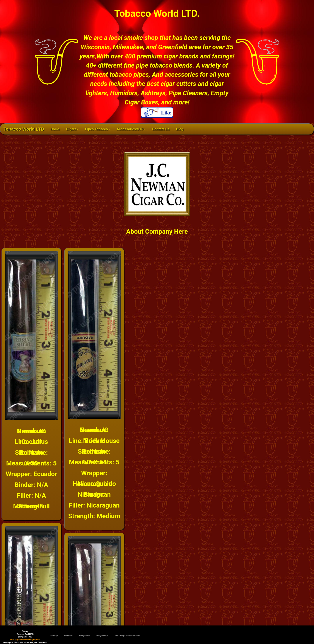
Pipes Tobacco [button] (98, 129)
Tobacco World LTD (24, 129)
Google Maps (102, 635)
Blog (180, 129)
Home (57, 129)
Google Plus (84, 635)
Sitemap (54, 635)
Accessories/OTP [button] (131, 129)
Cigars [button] (72, 129)
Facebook (68, 635)
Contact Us (161, 129)
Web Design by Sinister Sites (127, 635)
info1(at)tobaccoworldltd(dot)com (25, 640)
